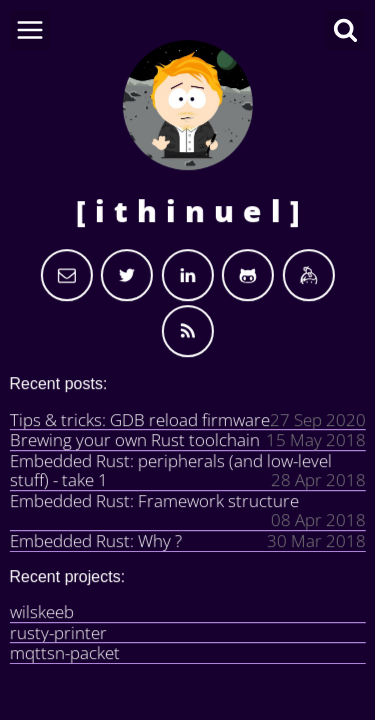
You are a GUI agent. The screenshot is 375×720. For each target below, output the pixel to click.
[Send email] (67, 275)
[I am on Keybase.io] (308, 275)
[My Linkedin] (188, 275)
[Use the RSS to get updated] (188, 331)
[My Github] (248, 275)
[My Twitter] (127, 275)
